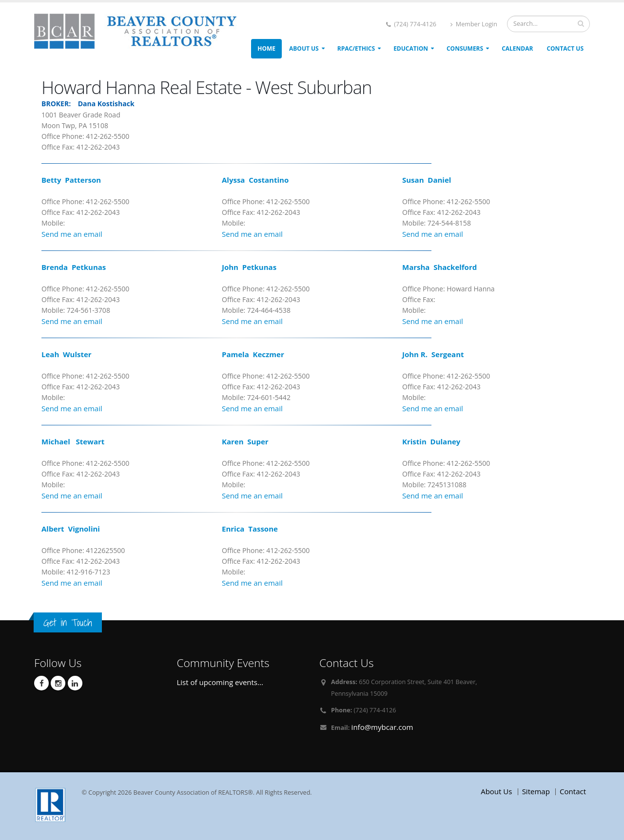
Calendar (517, 48)
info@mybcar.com (382, 727)
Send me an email (72, 234)
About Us (304, 48)
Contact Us (565, 48)
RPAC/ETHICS (356, 48)
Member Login (474, 24)
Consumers (465, 48)
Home (266, 48)
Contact (573, 791)
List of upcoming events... (220, 682)
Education (411, 48)
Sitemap (536, 791)
